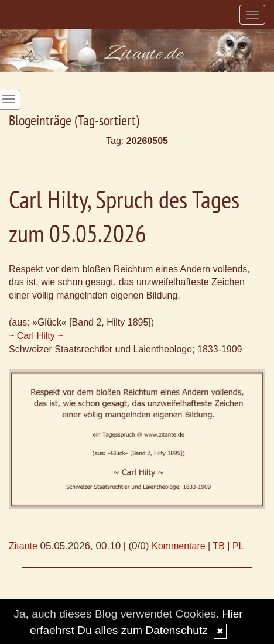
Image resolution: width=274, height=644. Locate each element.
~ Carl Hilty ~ (36, 336)
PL (238, 546)
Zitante (23, 546)
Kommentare (179, 546)
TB (218, 546)
